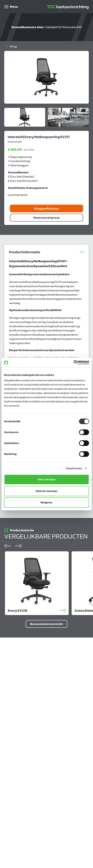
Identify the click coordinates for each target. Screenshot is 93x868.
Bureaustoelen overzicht (47, 624)
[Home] (68, 7)
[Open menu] (11, 7)
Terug (11, 46)
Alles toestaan (46, 479)
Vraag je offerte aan (46, 208)
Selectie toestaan (46, 491)
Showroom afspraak (46, 218)
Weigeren (46, 502)
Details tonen (74, 468)
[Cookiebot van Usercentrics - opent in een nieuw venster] (74, 363)
